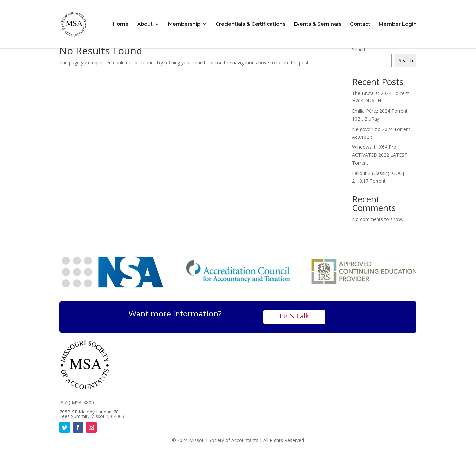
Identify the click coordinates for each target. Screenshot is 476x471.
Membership (184, 24)
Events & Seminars (318, 24)
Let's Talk (294, 316)
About (145, 24)
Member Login (398, 24)
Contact (360, 24)
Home (121, 24)
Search (359, 49)
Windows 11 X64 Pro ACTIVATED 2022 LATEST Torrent (380, 155)
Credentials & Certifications (250, 24)
